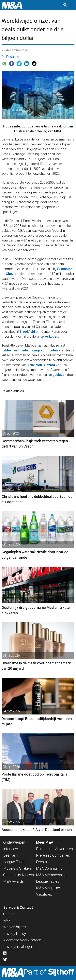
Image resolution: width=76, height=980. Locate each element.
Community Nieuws (19, 875)
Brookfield (27, 332)
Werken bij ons (15, 927)
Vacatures (44, 894)
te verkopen (49, 336)
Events (41, 862)
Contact (9, 914)
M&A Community (49, 868)
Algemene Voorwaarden (22, 940)
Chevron (12, 274)
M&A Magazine (48, 888)
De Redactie (10, 57)
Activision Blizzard (41, 365)
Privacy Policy (15, 933)
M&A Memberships (51, 875)
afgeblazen (58, 375)
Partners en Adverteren (54, 849)
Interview (11, 849)
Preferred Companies (53, 855)
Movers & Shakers (18, 868)
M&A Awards (13, 881)
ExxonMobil (66, 269)
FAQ (6, 920)
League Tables (15, 862)
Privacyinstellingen (18, 947)
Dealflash (10, 855)
